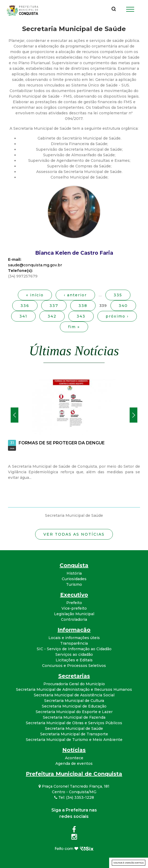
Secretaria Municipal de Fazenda (74, 717)
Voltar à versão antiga (129, 863)
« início (35, 295)
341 (23, 316)
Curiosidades (74, 579)
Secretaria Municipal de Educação (74, 706)
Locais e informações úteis (74, 638)
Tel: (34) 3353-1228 (74, 797)
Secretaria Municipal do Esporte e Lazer (74, 712)
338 (83, 306)
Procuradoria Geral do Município (74, 684)
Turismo (74, 584)
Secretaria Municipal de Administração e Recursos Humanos (74, 689)
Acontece (74, 758)
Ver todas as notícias (74, 534)
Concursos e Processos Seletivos (74, 666)
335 (118, 295)
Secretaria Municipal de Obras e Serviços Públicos (74, 723)
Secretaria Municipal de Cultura (74, 701)
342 (52, 316)
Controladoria (74, 619)
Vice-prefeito (74, 608)
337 (54, 306)
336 (25, 306)
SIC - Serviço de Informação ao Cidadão (74, 649)
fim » (74, 327)
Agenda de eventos (74, 763)
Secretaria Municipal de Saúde (74, 728)
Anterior (15, 415)
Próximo (133, 415)
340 (123, 306)
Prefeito (74, 603)
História (74, 573)
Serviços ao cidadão (74, 654)
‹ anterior (75, 295)
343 (81, 316)
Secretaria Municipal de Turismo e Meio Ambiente (74, 740)
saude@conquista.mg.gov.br (35, 265)
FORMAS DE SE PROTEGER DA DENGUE (62, 443)
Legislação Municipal (74, 614)
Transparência (74, 643)
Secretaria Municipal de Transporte (74, 734)
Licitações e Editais (74, 660)
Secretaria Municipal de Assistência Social (74, 695)
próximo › (117, 316)
